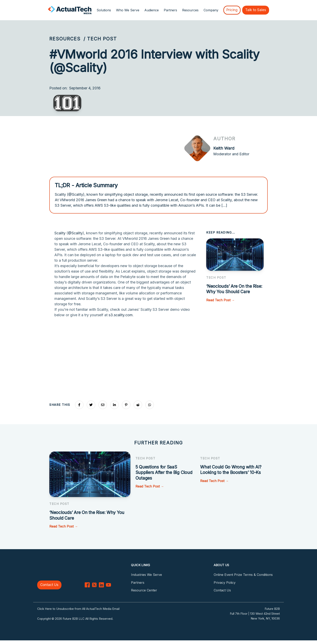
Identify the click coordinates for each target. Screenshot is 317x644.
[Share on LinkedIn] (114, 405)
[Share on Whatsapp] (150, 405)
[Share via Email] (103, 405)
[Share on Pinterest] (126, 405)
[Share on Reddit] (138, 405)
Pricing (232, 10)
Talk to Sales (256, 10)
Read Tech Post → (220, 300)
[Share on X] (91, 405)
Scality (60, 233)
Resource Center (144, 590)
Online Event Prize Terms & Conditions (243, 575)
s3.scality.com (121, 315)
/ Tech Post (100, 39)
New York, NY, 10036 (265, 618)
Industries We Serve (146, 575)
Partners (170, 10)
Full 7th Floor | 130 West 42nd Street (255, 614)
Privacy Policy (225, 583)
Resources (65, 39)
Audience (152, 10)
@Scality (75, 233)
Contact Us (49, 585)
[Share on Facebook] (79, 405)
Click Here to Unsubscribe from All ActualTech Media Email (78, 609)
